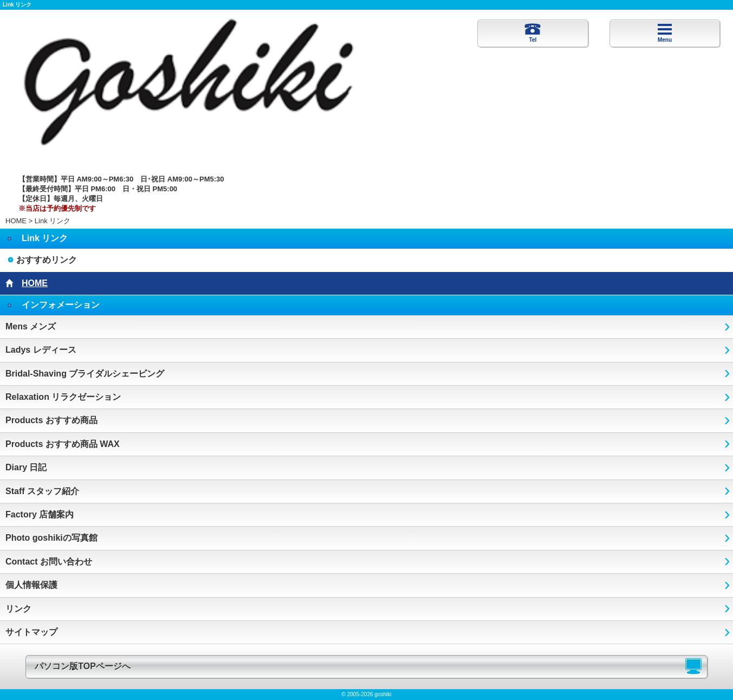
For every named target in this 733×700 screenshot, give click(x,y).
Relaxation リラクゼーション (63, 397)
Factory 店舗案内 (40, 514)
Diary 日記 (26, 467)
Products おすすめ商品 (51, 420)
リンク (18, 609)
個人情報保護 (31, 585)
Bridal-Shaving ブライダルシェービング (85, 374)
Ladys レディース (41, 350)
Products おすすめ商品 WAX (63, 444)
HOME (16, 221)
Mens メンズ (31, 326)
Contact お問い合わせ (49, 562)
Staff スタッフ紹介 (42, 491)
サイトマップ (31, 632)
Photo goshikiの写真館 (51, 538)
